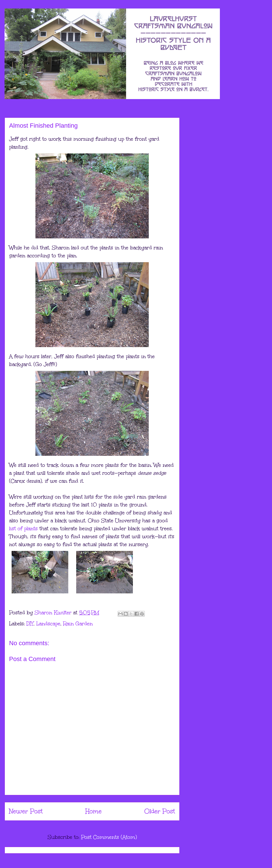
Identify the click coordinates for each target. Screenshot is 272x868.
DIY (30, 624)
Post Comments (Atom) (109, 837)
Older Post (160, 811)
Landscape (48, 624)
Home (93, 811)
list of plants (23, 529)
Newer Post (26, 811)
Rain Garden (78, 624)
